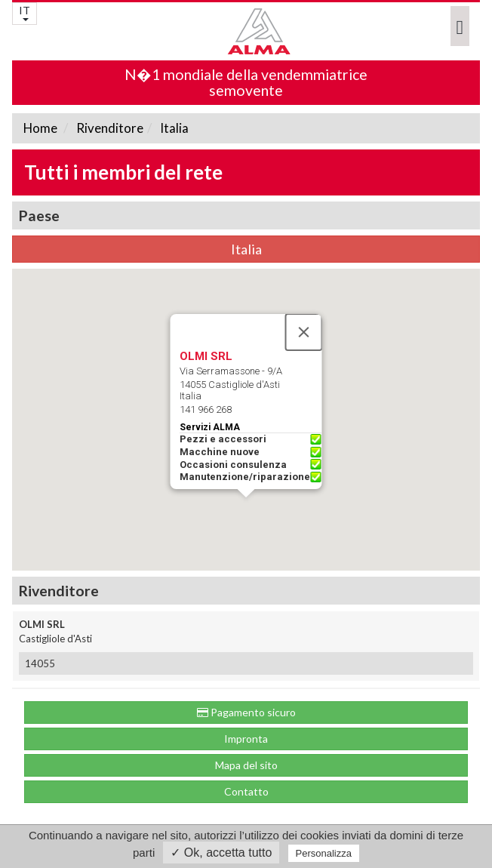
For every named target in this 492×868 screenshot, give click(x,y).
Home (40, 128)
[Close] (304, 332)
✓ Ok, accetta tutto (221, 853)
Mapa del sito (246, 765)
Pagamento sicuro (246, 712)
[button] (246, 511)
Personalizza (324, 853)
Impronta (246, 739)
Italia (173, 128)
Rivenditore (109, 128)
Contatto (246, 791)
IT (25, 12)
